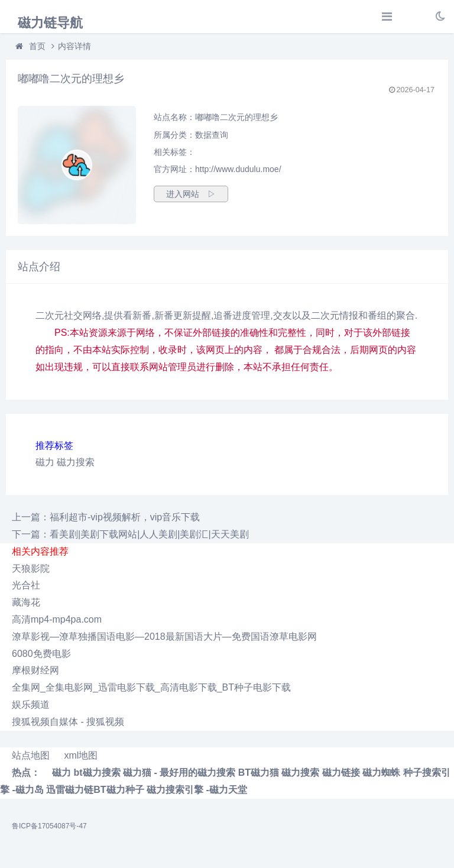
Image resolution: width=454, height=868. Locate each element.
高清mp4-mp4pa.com (57, 619)
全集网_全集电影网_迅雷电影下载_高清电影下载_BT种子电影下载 (151, 687)
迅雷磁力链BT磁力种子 (95, 790)
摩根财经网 (35, 670)
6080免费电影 (41, 654)
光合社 (26, 585)
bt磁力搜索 (97, 773)
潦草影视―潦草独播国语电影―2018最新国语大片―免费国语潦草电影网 (164, 637)
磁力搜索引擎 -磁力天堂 (197, 790)
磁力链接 (341, 773)
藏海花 (26, 602)
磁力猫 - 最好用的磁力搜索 (179, 773)
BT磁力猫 (259, 773)
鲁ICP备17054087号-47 (49, 826)
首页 (37, 46)
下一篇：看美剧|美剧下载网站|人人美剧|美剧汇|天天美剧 (130, 534)
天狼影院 (31, 569)
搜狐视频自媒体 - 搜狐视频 (68, 722)
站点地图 (31, 755)
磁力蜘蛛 (381, 773)
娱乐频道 (31, 705)
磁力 (45, 462)
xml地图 (81, 755)
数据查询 (212, 135)
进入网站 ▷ (191, 194)
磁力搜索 (76, 462)
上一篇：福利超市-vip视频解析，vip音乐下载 (106, 517)
